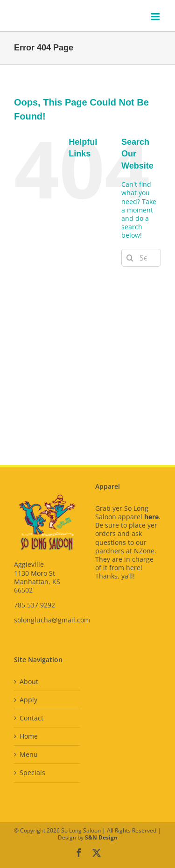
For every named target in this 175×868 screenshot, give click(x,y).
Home (29, 736)
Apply (28, 700)
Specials (32, 773)
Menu (29, 755)
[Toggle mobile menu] (156, 17)
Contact (31, 718)
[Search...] (141, 258)
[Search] (130, 258)
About (29, 682)
